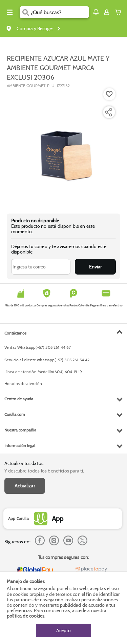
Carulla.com (15, 414)
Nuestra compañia (20, 430)
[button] (96, 12)
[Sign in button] (107, 12)
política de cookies (26, 616)
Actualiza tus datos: (24, 463)
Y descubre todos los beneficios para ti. (44, 471)
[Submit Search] (25, 12)
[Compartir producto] (108, 112)
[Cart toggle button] (120, 12)
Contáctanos (15, 333)
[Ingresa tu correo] (41, 267)
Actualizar (25, 486)
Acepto (63, 630)
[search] (60, 12)
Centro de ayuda (19, 399)
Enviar (95, 267)
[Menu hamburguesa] (10, 12)
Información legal (20, 446)
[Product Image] (63, 147)
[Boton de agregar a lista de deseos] (109, 94)
